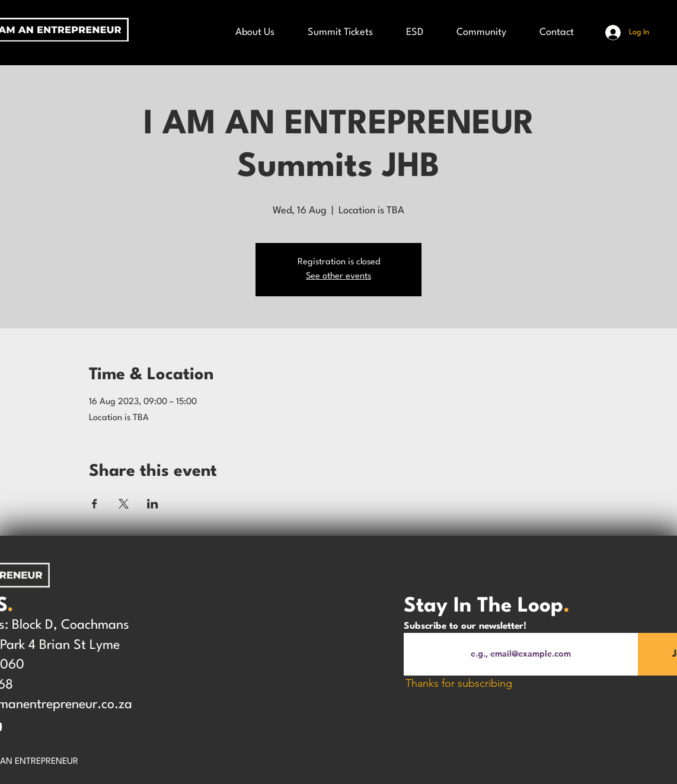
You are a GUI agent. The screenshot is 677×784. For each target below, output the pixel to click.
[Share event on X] (124, 504)
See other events (338, 276)
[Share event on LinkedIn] (153, 504)
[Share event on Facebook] (95, 504)
